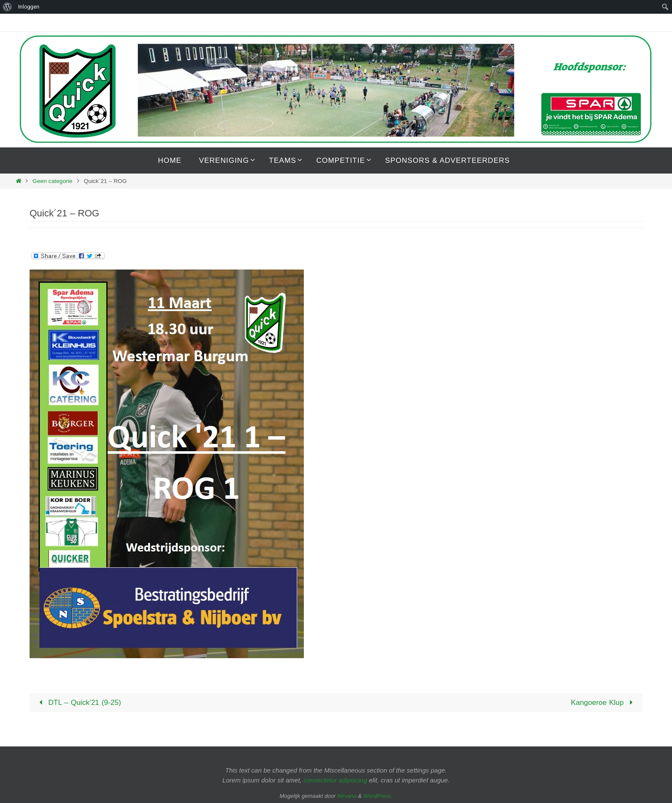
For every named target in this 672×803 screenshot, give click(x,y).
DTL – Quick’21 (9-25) (78, 703)
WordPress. (378, 796)
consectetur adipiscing (335, 780)
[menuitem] (7, 7)
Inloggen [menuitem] (29, 7)
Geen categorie (52, 181)
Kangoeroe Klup (603, 703)
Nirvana (347, 796)
